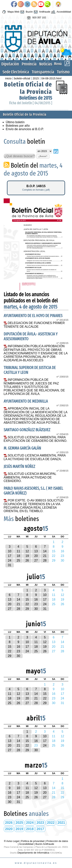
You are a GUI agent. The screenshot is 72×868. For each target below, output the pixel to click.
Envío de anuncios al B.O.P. (25, 129)
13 (36, 551)
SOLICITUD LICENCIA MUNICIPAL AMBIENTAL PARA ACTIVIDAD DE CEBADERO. (30, 477)
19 (27, 556)
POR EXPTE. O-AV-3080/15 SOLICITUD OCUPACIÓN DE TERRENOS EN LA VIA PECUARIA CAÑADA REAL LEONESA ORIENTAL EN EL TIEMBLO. (34, 506)
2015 (36, 78)
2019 (19, 829)
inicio (8, 78)
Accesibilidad (61, 12)
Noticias (46, 64)
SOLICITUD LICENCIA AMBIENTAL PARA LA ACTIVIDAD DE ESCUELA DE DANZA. (35, 457)
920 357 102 (36, 18)
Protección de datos (57, 841)
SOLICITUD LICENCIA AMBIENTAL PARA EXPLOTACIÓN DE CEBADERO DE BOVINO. (35, 439)
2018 (30, 829)
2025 (19, 823)
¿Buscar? (43, 156)
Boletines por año (18, 126)
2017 (40, 829)
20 (36, 556)
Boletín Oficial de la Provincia (28, 88)
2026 (9, 823)
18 (18, 556)
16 (36, 599)
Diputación (10, 64)
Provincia (29, 64)
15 (27, 599)
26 (27, 560)
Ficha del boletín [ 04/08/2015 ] (31, 103)
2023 (40, 823)
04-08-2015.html (51, 78)
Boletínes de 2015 (36, 98)
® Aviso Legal (12, 841)
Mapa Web (10, 12)
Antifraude (42, 12)
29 (27, 609)
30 (36, 609)
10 (10, 551)
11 (18, 551)
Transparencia (43, 72)
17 (10, 556)
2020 (9, 829)
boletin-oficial (22, 78)
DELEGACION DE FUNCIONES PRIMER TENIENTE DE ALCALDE (34, 325)
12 (27, 551)
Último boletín (15, 122)
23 (36, 604)
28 (45, 560)
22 (27, 604)
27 (36, 560)
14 (45, 551)
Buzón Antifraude (45, 844)
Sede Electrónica (16, 72)
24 (10, 560)
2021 (61, 823)
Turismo (63, 72)
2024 (30, 823)
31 (10, 565)
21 (45, 556)
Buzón (26, 12)
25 (18, 560)
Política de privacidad (33, 841)
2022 (51, 823)
